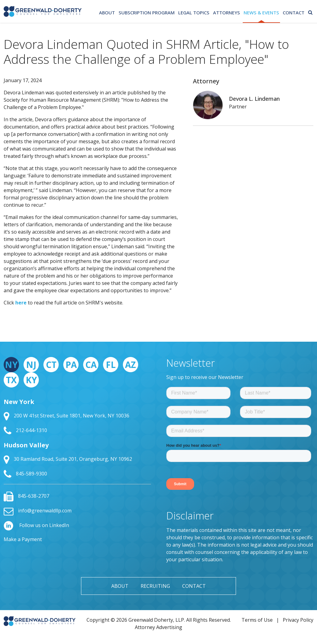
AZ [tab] (131, 365)
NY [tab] (11, 365)
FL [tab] (111, 365)
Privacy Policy (298, 620)
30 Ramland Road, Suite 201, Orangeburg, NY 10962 (68, 459)
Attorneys (227, 13)
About (107, 13)
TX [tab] (11, 380)
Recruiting (155, 586)
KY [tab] (31, 380)
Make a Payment (23, 539)
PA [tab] (71, 365)
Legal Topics (194, 13)
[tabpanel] (77, 438)
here (21, 303)
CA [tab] (91, 365)
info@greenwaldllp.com (38, 511)
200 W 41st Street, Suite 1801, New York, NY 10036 (66, 416)
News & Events (261, 13)
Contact (294, 13)
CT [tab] (51, 365)
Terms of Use (257, 620)
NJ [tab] (31, 365)
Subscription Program (147, 13)
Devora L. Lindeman (254, 99)
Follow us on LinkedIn (36, 525)
